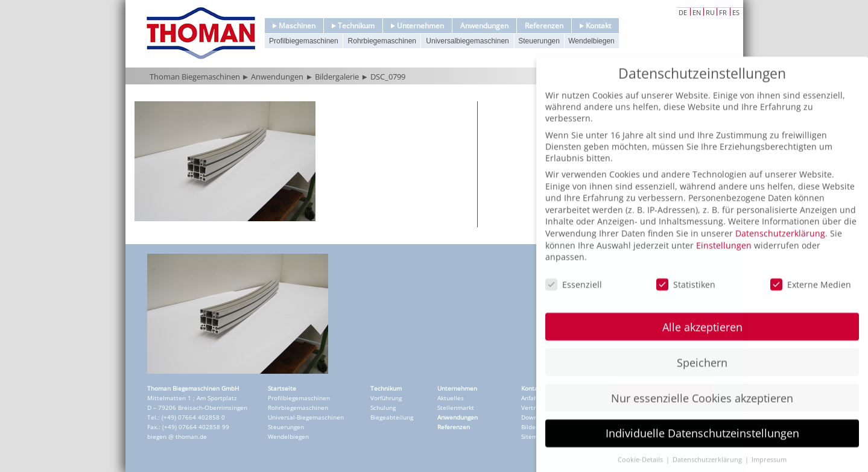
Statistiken (686, 301)
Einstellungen (724, 261)
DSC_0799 (388, 77)
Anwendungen (484, 26)
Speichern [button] (702, 379)
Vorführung (386, 398)
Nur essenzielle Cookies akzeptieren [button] (702, 414)
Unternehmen (417, 26)
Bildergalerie (337, 77)
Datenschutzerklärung (780, 249)
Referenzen (544, 26)
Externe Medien (811, 301)
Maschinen (294, 26)
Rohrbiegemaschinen (382, 41)
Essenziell (574, 301)
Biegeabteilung (392, 417)
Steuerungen (539, 41)
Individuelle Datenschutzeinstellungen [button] (702, 450)
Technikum (353, 26)
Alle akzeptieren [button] (702, 343)
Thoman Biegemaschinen (195, 77)
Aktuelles (451, 398)
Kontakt (595, 26)
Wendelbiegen (591, 41)
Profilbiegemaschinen (304, 41)
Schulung (383, 407)
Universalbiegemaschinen (467, 41)
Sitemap (533, 436)
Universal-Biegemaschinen (306, 417)
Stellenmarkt (456, 407)
